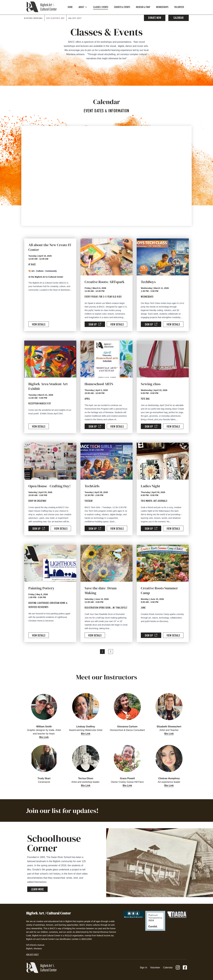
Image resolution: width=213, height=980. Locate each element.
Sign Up (95, 324)
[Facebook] (185, 968)
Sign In (143, 968)
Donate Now (155, 18)
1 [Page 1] (102, 651)
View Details (39, 325)
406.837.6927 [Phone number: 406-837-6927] (75, 18)
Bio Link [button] (44, 737)
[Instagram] (178, 968)
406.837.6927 (33, 954)
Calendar (179, 18)
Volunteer (155, 968)
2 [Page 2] (111, 651)
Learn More (37, 890)
